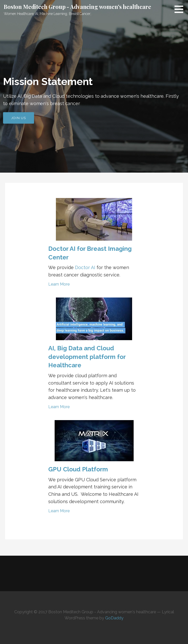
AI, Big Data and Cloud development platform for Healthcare (87, 357)
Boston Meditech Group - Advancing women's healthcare (77, 7)
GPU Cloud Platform (78, 469)
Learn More (59, 284)
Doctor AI (85, 267)
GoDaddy (114, 618)
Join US (19, 118)
